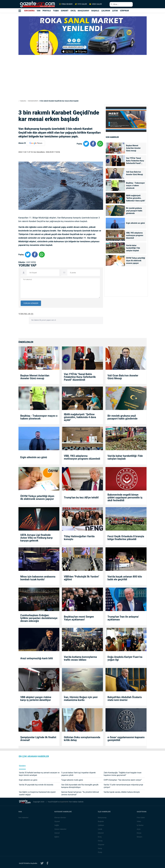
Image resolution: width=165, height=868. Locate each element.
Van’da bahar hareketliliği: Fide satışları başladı (133, 248)
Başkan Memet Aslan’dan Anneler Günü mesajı (133, 148)
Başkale (101, 821)
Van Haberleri (23, 818)
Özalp (100, 852)
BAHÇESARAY (84, 11)
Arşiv (139, 829)
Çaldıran (101, 825)
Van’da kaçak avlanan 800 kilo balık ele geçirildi (125, 578)
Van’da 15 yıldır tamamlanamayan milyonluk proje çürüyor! (123, 786)
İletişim (140, 837)
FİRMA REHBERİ (66, 4)
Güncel (57, 833)
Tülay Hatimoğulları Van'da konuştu (79, 538)
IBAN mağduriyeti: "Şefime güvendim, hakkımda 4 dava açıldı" (136, 198)
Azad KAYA (64, 802)
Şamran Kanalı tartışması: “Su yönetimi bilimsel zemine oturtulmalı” (80, 793)
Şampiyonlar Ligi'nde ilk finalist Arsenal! (38, 739)
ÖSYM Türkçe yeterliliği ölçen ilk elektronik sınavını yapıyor (136, 261)
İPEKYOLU (47, 11)
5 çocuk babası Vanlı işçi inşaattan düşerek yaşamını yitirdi (78, 774)
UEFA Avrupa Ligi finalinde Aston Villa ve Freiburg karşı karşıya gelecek (37, 538)
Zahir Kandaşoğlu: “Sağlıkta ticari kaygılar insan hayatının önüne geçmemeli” (123, 774)
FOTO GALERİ (81, 4)
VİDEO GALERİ (96, 4)
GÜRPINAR (124, 11)
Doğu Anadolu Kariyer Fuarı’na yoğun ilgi (125, 658)
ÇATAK (115, 11)
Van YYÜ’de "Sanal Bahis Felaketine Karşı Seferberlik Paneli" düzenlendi (135, 161)
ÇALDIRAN (106, 11)
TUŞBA (56, 11)
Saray (100, 848)
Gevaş (101, 841)
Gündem (22, 766)
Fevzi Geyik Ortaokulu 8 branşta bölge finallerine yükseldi (126, 538)
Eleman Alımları (60, 818)
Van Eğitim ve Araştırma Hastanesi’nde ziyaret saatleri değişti (37, 793)
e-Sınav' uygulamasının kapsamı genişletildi (126, 739)
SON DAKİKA (29, 11)
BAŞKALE (95, 11)
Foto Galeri (141, 818)
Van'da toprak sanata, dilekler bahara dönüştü (122, 792)
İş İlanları (140, 825)
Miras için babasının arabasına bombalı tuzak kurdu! (38, 578)
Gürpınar (101, 845)
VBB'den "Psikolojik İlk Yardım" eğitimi (81, 578)
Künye (139, 833)
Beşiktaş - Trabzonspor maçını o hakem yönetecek (136, 186)
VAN (39, 11)
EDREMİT (65, 11)
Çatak (100, 829)
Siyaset (57, 821)
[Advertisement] (83, 81)
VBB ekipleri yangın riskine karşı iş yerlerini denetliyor (36, 699)
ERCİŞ (73, 11)
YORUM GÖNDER (31, 303)
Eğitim (57, 837)
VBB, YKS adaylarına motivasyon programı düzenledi (135, 235)
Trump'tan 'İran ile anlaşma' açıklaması (123, 618)
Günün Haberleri (61, 829)
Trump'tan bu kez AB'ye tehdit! (81, 498)
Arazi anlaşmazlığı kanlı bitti (37, 658)
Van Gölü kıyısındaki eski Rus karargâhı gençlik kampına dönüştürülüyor (80, 786)
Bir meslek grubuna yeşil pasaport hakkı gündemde (134, 211)
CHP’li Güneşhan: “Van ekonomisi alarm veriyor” (123, 780)
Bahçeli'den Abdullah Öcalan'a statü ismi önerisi (124, 699)
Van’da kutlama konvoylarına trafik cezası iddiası (80, 658)
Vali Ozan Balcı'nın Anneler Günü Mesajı (135, 173)
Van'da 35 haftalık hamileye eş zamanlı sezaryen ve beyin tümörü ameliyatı (39, 774)
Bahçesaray (102, 818)
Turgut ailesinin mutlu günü (72, 780)
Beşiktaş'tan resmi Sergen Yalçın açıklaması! (79, 618)
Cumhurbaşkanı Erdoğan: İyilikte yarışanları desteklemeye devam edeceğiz (39, 618)
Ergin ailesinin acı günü (136, 223)
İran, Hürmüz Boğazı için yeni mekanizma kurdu (81, 699)
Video (139, 821)
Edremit (101, 833)
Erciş (100, 837)
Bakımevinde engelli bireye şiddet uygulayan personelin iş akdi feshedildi (125, 498)
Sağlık (57, 825)
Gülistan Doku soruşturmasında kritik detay (82, 739)
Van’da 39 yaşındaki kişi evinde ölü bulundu (36, 785)
